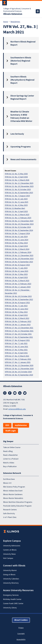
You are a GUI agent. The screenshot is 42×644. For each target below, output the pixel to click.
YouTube (15, 393)
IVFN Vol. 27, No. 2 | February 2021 (18, 359)
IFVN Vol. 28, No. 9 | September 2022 (19, 300)
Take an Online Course (12, 447)
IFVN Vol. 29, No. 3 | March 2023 (17, 281)
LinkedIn (20, 393)
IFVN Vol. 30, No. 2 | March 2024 (17, 249)
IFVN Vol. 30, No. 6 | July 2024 (16, 237)
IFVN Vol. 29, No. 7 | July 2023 (16, 268)
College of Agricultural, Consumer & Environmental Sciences (17, 10)
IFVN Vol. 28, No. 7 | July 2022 (16, 306)
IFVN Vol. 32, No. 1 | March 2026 (17, 180)
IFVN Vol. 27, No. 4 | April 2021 (16, 353)
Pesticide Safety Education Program (17, 506)
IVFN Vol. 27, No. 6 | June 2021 (16, 347)
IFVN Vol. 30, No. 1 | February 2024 (18, 252)
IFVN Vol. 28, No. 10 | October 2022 (18, 296)
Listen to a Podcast (11, 459)
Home (6, 22)
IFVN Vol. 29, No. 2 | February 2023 (18, 284)
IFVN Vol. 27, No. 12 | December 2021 (19, 328)
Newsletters (15, 22)
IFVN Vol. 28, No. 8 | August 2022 (17, 303)
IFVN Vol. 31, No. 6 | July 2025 (16, 199)
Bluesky (25, 393)
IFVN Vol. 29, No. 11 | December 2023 (19, 256)
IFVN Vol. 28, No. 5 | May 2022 (16, 312)
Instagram (5, 393)
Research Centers (10, 510)
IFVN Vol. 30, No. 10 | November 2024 (19, 224)
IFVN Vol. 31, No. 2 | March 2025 (17, 215)
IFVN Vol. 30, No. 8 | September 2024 (19, 230)
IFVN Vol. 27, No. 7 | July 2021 (16, 344)
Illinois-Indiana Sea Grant (13, 491)
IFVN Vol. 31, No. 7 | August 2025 (17, 196)
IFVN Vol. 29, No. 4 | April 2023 (16, 278)
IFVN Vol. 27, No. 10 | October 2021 (18, 334)
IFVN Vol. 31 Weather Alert (15, 208)
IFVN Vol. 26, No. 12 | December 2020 (19, 366)
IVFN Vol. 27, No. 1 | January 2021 (18, 362)
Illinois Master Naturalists (13, 498)
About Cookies (21, 620)
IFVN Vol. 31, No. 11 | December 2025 (19, 183)
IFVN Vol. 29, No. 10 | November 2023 (19, 259)
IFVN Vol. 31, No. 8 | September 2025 (19, 193)
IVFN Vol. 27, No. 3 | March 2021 (17, 356)
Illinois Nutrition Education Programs (18, 502)
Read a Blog (8, 451)
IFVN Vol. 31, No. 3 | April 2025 (16, 212)
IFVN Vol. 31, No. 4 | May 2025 (16, 205)
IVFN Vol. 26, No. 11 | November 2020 (19, 369)
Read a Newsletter (10, 455)
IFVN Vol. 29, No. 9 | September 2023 (19, 262)
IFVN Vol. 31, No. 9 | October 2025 (18, 190)
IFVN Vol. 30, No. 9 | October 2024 (18, 227)
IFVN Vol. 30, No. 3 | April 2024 (16, 246)
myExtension (21, 425)
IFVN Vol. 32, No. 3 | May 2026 (16, 174)
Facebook (10, 393)
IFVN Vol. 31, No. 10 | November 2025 (19, 186)
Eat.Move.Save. (9, 479)
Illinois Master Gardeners (13, 494)
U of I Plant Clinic (10, 517)
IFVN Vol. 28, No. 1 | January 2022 (18, 325)
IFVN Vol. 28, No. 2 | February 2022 (18, 322)
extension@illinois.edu (17, 409)
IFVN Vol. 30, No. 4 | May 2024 (16, 243)
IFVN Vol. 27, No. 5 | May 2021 (16, 350)
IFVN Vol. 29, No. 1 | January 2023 (18, 287)
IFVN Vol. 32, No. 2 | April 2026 (16, 177)
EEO (7, 425)
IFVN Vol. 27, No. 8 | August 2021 (17, 340)
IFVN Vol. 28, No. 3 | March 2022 (17, 318)
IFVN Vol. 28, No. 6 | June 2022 (16, 309)
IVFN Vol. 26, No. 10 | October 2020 (18, 372)
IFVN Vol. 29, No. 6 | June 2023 (16, 271)
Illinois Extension (13, 14)
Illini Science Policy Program (14, 487)
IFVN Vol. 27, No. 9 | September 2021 (19, 337)
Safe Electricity (9, 514)
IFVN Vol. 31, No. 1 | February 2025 (18, 218)
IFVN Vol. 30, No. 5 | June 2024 (16, 240)
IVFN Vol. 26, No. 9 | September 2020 (19, 375)
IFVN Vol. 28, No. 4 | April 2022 (16, 315)
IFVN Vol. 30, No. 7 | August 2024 (17, 234)
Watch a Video (9, 463)
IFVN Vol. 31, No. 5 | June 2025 (16, 202)
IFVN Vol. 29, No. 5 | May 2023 (16, 274)
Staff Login (11, 431)
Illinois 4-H (7, 483)
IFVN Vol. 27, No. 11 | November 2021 (19, 331)
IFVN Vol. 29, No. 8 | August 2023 (17, 265)
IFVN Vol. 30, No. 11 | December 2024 (19, 221)
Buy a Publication (10, 467)
